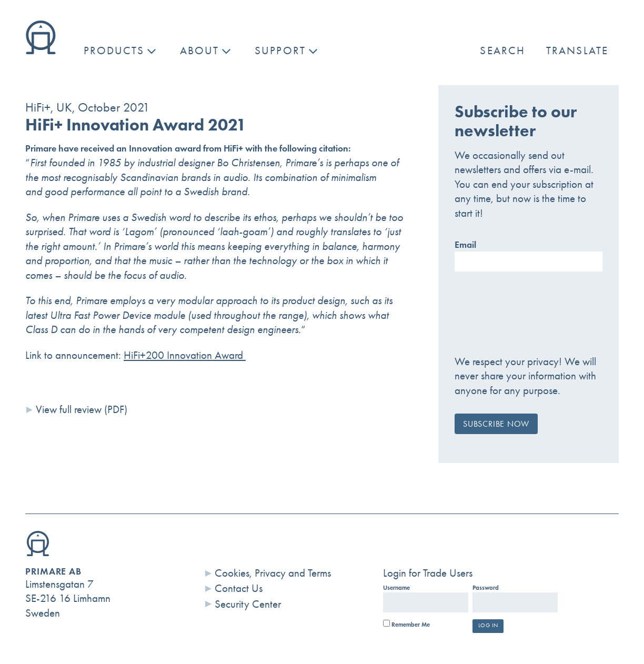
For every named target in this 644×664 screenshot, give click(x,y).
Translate (577, 51)
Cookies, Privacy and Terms (273, 573)
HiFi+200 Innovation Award (185, 355)
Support (280, 51)
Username (396, 588)
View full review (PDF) (82, 409)
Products (114, 51)
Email (465, 245)
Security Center (248, 604)
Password (486, 588)
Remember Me (406, 625)
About (200, 51)
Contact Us (239, 588)
